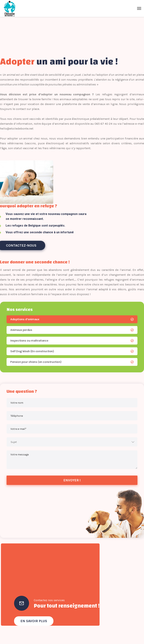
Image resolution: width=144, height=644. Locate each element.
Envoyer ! (72, 480)
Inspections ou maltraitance (29, 341)
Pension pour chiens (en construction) (36, 362)
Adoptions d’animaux (25, 319)
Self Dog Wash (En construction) (32, 351)
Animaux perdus (21, 330)
